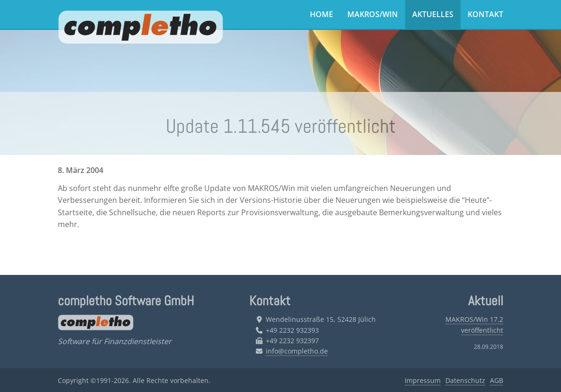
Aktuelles (433, 14)
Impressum (423, 380)
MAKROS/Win (373, 14)
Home (321, 14)
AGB (497, 380)
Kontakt (485, 14)
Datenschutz (465, 380)
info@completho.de (297, 351)
